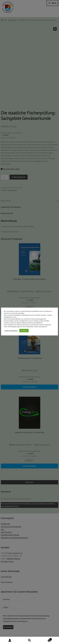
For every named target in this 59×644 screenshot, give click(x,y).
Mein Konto (10, 640)
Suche (30, 640)
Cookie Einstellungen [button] (11, 331)
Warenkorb (46, 639)
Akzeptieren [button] (24, 331)
